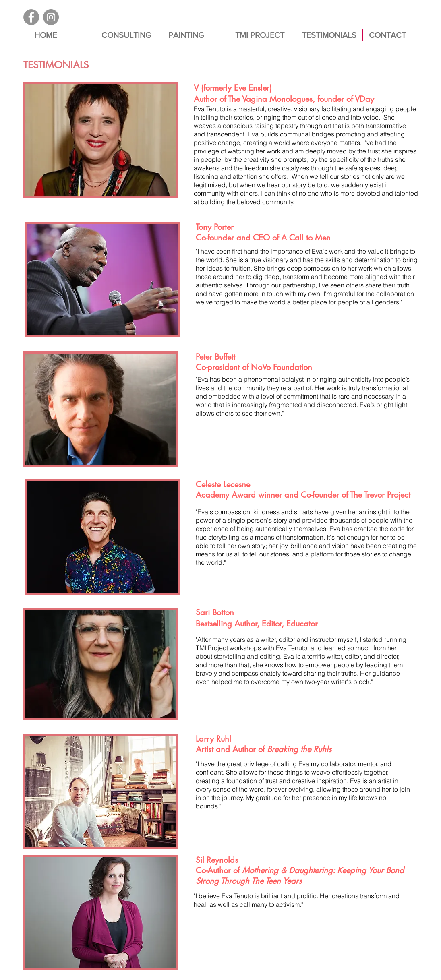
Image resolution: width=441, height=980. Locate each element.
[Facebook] (31, 17)
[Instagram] (51, 17)
